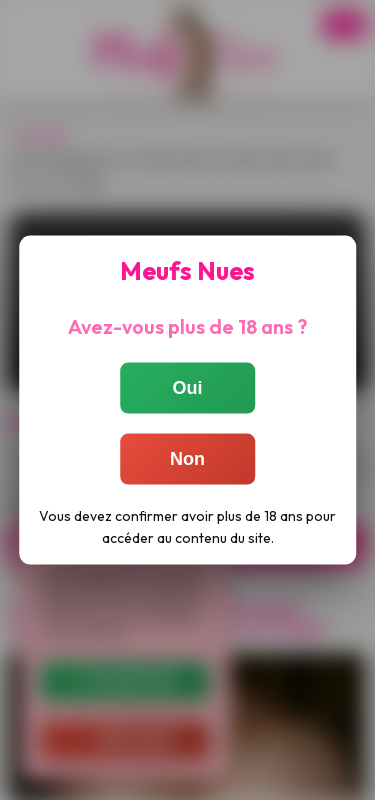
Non (187, 459)
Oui (188, 388)
